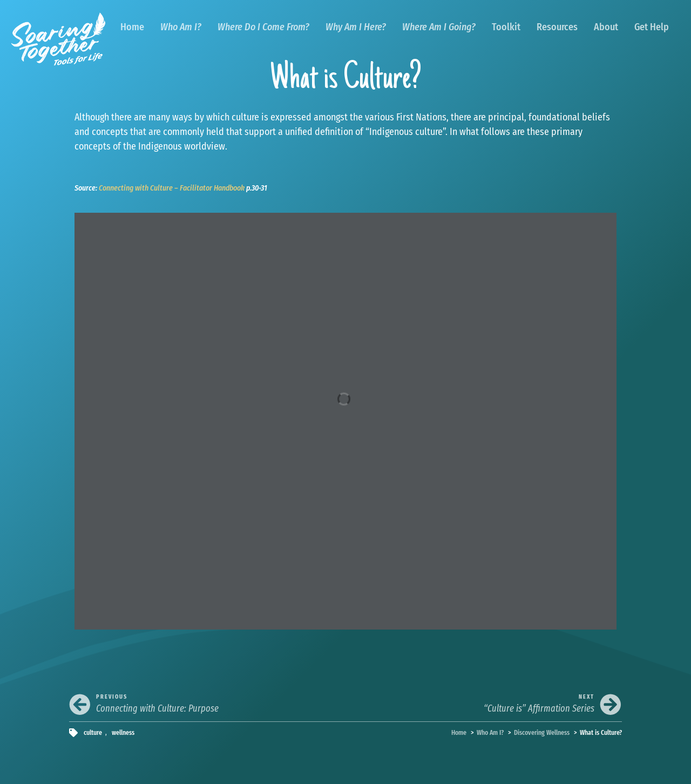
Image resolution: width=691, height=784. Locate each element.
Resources (557, 27)
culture (93, 732)
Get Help (652, 27)
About (606, 27)
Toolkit (506, 27)
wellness (123, 732)
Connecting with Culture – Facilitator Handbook (172, 188)
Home (132, 27)
